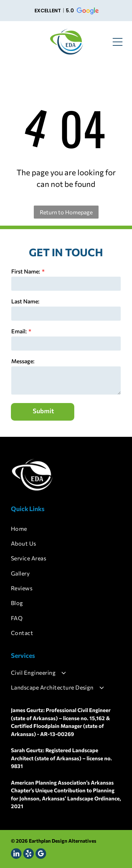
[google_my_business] (41, 854)
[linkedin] (16, 854)
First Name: (26, 271)
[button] (66, 11)
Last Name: (25, 301)
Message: (23, 361)
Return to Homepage (66, 212)
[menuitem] (66, 528)
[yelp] (29, 854)
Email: (19, 331)
